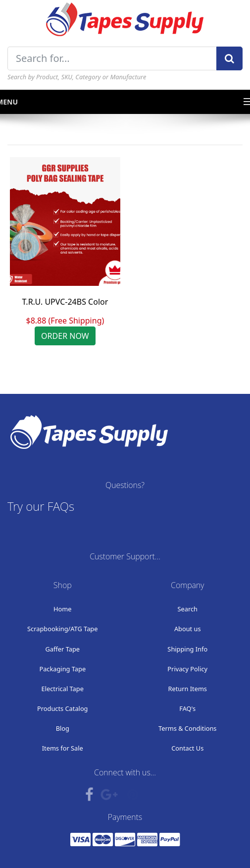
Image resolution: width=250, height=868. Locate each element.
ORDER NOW (65, 336)
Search (187, 609)
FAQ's (187, 708)
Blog (63, 728)
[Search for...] (112, 58)
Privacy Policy (187, 669)
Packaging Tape (62, 669)
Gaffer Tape (63, 649)
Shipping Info (187, 649)
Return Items (188, 689)
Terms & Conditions (187, 728)
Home (62, 609)
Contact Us (187, 748)
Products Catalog (63, 708)
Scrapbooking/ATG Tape (62, 629)
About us (188, 629)
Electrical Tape (63, 689)
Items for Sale (63, 748)
